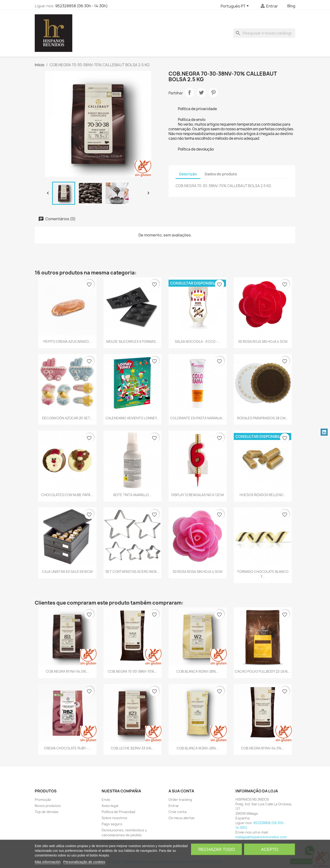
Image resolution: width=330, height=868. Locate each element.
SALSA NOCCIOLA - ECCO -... (198, 341)
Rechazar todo (217, 849)
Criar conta (178, 812)
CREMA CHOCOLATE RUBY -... (67, 748)
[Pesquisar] (264, 33)
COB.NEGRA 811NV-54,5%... (67, 671)
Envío (106, 800)
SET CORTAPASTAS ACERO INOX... (132, 572)
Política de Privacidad (118, 812)
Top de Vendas (47, 812)
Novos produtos (48, 806)
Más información (48, 862)
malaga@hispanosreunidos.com (261, 837)
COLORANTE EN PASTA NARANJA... (198, 418)
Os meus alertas (182, 818)
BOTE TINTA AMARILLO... (132, 495)
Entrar (174, 806)
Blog (291, 6)
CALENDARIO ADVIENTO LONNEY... (132, 418)
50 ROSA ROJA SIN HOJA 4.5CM (263, 341)
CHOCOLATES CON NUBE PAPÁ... (67, 495)
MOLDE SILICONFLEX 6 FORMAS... (132, 341)
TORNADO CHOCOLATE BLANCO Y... (263, 574)
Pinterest (213, 93)
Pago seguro (112, 824)
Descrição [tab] (188, 174)
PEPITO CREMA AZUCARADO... (67, 341)
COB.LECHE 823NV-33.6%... (132, 748)
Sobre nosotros (114, 818)
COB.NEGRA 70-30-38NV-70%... (132, 671)
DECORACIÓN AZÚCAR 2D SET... (67, 418)
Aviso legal (110, 806)
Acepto (270, 849)
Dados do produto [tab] (221, 174)
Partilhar (189, 93)
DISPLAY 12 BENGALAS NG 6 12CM (198, 495)
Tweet (201, 93)
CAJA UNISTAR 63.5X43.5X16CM (67, 572)
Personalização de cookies (84, 862)
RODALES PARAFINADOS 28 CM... (263, 418)
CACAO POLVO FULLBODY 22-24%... (263, 671)
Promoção (43, 800)
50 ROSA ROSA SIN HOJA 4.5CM (198, 572)
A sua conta (181, 791)
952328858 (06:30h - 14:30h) (81, 6)
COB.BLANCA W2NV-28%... (198, 671)
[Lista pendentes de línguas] (236, 6)
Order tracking (180, 800)
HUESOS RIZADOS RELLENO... (263, 495)
